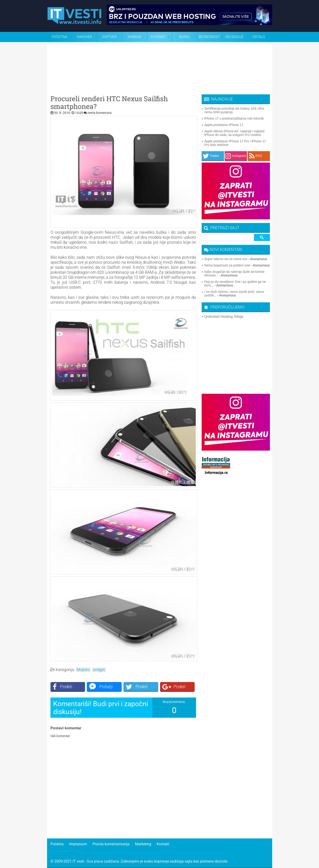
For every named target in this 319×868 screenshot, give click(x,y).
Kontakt (163, 844)
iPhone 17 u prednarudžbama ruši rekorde (234, 118)
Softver (109, 37)
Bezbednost (209, 37)
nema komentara (100, 113)
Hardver (84, 37)
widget (99, 670)
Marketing (143, 844)
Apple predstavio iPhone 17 (224, 125)
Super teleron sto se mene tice (226, 259)
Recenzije (235, 37)
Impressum (78, 844)
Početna (59, 37)
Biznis (184, 37)
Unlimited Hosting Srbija (224, 317)
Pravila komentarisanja (111, 844)
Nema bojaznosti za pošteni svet (227, 265)
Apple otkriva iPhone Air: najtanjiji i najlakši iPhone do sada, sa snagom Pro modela (235, 133)
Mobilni (134, 37)
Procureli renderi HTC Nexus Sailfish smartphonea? (109, 103)
